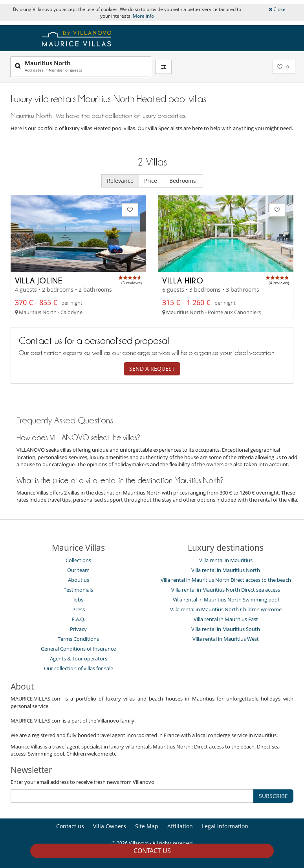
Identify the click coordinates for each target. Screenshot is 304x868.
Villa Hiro (183, 280)
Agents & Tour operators (79, 658)
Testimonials (78, 590)
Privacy (78, 629)
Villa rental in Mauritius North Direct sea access (226, 590)
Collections (78, 560)
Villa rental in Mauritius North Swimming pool (226, 600)
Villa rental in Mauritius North (226, 570)
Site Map (147, 826)
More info (143, 16)
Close (277, 9)
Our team (78, 570)
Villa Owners (110, 826)
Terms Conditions (78, 639)
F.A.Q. (78, 619)
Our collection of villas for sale (79, 668)
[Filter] (163, 67)
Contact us (152, 851)
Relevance (120, 181)
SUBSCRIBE (273, 796)
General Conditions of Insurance (78, 649)
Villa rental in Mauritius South (226, 629)
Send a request (152, 369)
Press (79, 609)
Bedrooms (183, 181)
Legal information (225, 826)
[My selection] (284, 67)
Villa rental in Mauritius (226, 560)
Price (151, 181)
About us (79, 580)
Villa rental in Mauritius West (226, 639)
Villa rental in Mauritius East (226, 619)
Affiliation (180, 826)
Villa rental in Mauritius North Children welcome (226, 609)
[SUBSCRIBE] (132, 796)
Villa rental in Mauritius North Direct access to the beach (226, 580)
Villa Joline (39, 280)
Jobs (78, 600)
